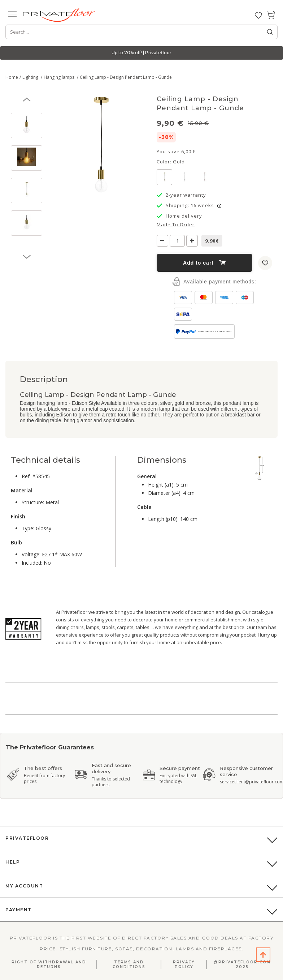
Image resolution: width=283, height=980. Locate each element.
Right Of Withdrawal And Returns (49, 964)
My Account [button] (24, 886)
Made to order (176, 224)
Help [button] (13, 862)
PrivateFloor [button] (27, 838)
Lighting (31, 77)
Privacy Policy (184, 964)
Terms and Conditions (129, 964)
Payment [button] (19, 910)
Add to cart (204, 263)
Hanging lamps (60, 77)
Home (12, 77)
